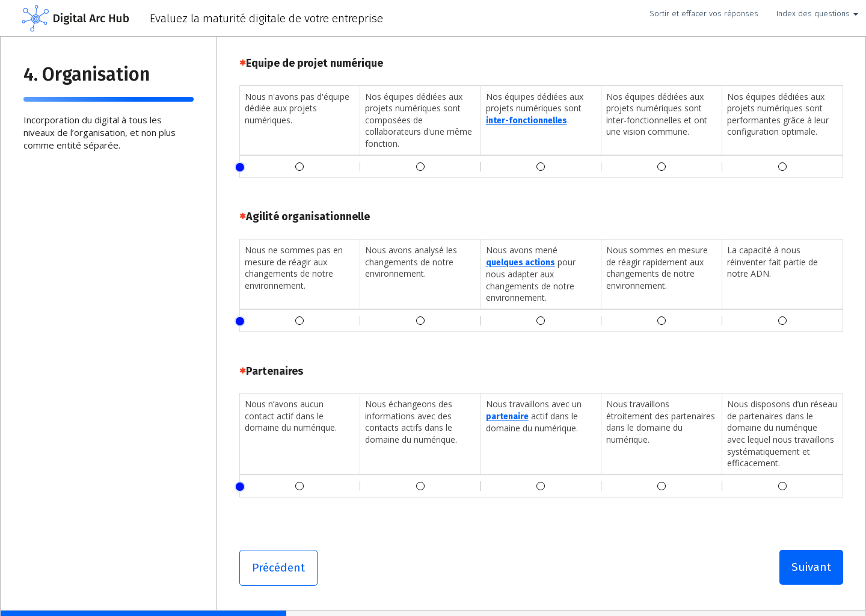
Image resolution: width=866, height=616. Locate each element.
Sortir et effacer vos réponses (704, 14)
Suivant (811, 567)
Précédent (278, 568)
